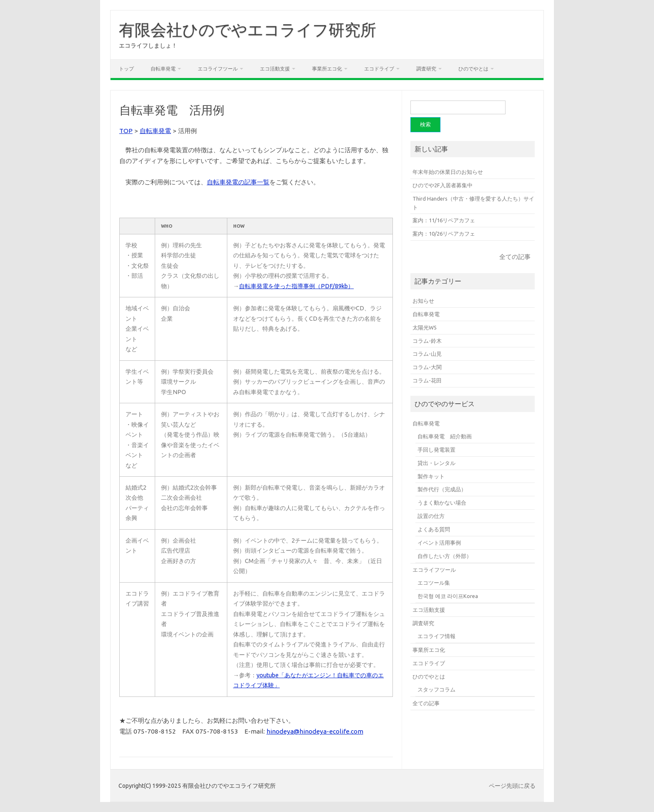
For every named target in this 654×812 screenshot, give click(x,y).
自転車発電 (163, 69)
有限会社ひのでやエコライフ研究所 (248, 30)
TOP (126, 131)
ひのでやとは (473, 69)
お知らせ (423, 301)
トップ (126, 69)
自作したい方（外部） (445, 556)
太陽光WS (425, 327)
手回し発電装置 (436, 450)
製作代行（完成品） (442, 489)
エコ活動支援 (275, 69)
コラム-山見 (427, 354)
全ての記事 (515, 257)
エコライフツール (218, 69)
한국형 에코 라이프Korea (448, 596)
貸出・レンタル (436, 463)
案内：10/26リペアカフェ (444, 234)
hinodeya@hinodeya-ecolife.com (315, 731)
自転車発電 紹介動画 (445, 436)
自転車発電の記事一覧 (238, 182)
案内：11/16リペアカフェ (444, 220)
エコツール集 (434, 583)
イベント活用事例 (439, 543)
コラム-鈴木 (427, 341)
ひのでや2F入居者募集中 (443, 185)
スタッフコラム (436, 689)
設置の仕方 (431, 516)
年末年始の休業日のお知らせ (448, 172)
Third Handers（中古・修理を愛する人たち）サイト (473, 203)
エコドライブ (379, 69)
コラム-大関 (427, 367)
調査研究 (426, 69)
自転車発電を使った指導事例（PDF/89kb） (296, 286)
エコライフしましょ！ (148, 45)
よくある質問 (434, 529)
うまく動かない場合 (442, 503)
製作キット (431, 476)
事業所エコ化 (327, 69)
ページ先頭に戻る (512, 786)
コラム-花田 (427, 380)
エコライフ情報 (436, 636)
